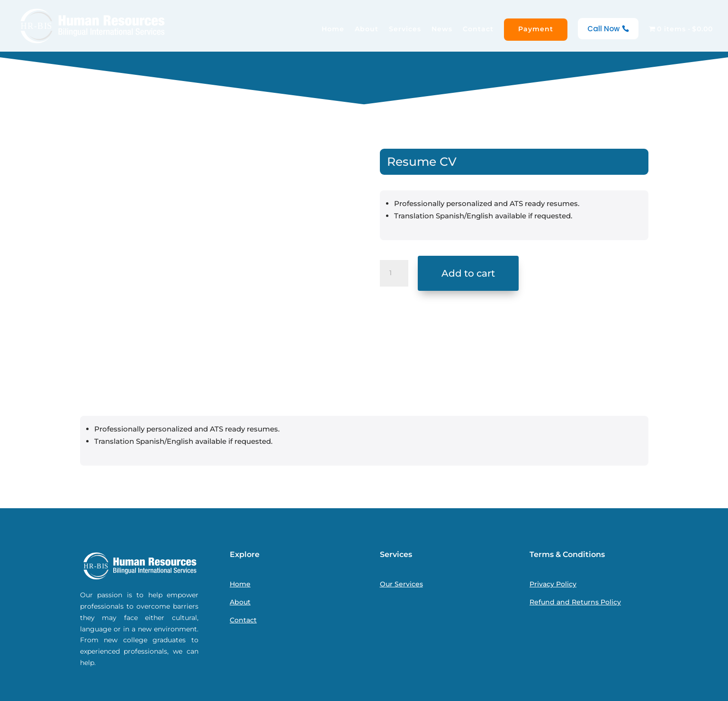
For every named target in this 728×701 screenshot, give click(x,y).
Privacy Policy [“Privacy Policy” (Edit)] (553, 584)
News (442, 29)
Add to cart (468, 273)
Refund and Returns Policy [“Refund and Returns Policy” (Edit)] (575, 602)
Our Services (401, 584)
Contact (478, 29)
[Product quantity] (394, 273)
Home (333, 29)
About (367, 29)
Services (405, 29)
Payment (536, 29)
